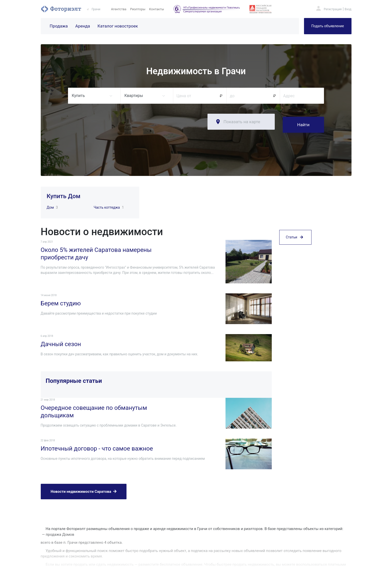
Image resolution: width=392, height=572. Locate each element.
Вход (348, 9)
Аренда (83, 26)
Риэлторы (138, 9)
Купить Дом (64, 193)
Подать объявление (327, 26)
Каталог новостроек (118, 26)
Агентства (119, 9)
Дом (50, 204)
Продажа (59, 26)
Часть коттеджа (107, 204)
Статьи (294, 261)
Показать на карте (242, 122)
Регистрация (333, 9)
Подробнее (49, 539)
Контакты (156, 9)
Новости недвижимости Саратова (84, 462)
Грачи (96, 9)
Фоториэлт (61, 9)
